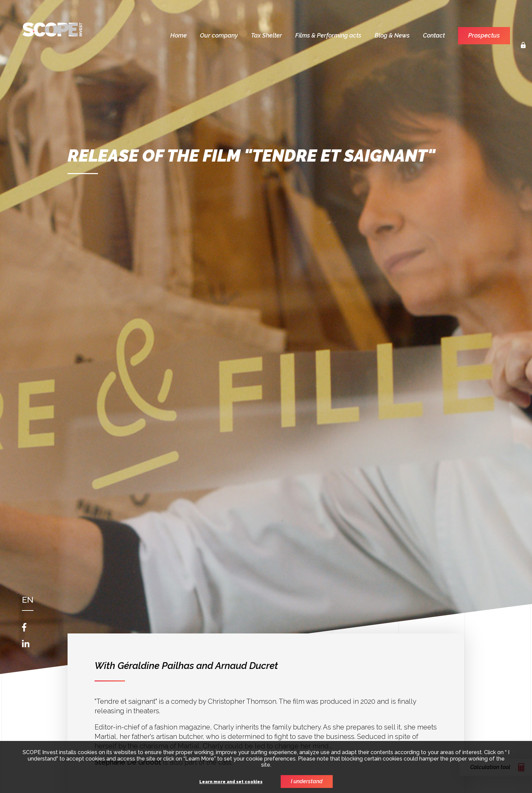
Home (179, 35)
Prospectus (484, 35)
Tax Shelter (267, 35)
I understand (307, 781)
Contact (434, 35)
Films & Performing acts (328, 35)
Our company (219, 35)
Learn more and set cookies (231, 782)
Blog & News (392, 35)
